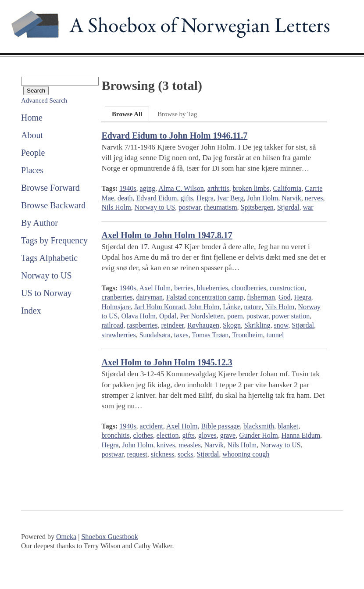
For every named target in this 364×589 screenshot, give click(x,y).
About (32, 135)
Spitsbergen (257, 207)
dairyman (150, 297)
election (168, 435)
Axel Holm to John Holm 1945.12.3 (167, 362)
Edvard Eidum (157, 198)
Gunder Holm (258, 435)
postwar (189, 207)
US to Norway (46, 293)
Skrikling (257, 325)
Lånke (232, 307)
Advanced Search (44, 100)
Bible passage (220, 426)
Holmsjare (116, 307)
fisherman (261, 297)
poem (235, 316)
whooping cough (246, 454)
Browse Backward (53, 205)
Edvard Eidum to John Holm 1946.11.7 (174, 136)
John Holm (263, 198)
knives (166, 445)
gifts (186, 198)
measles (190, 445)
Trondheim (248, 335)
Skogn (232, 325)
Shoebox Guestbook (109, 537)
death (125, 198)
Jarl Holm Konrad (160, 307)
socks (186, 454)
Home (32, 118)
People (33, 153)
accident (151, 426)
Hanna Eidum (301, 435)
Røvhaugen (203, 325)
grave (228, 435)
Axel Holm (155, 288)
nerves (314, 198)
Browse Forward (50, 188)
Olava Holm (138, 316)
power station (291, 316)
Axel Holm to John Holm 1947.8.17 (167, 235)
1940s (128, 188)
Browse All (127, 114)
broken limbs (251, 188)
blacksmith (259, 426)
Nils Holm (116, 207)
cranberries (117, 297)
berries (184, 288)
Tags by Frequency (54, 240)
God (285, 297)
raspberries (142, 325)
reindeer (172, 325)
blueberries (212, 288)
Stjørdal (288, 207)
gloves (207, 435)
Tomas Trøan (210, 335)
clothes (143, 435)
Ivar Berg (230, 198)
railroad (112, 325)
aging (147, 188)
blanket (288, 426)
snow (281, 325)
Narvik (291, 198)
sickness (162, 454)
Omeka (66, 537)
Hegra (205, 198)
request (137, 454)
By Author (39, 223)
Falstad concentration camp (205, 297)
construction (287, 288)
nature (253, 307)
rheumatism (221, 207)
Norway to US (46, 275)
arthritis (218, 188)
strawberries (118, 335)
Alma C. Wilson (181, 188)
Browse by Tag (177, 114)
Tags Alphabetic (49, 258)
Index (31, 311)
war (308, 207)
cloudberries (249, 288)
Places (32, 170)
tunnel (275, 335)
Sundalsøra (155, 335)
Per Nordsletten (202, 316)
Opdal (168, 316)
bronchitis (115, 435)
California (287, 188)
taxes (181, 335)
